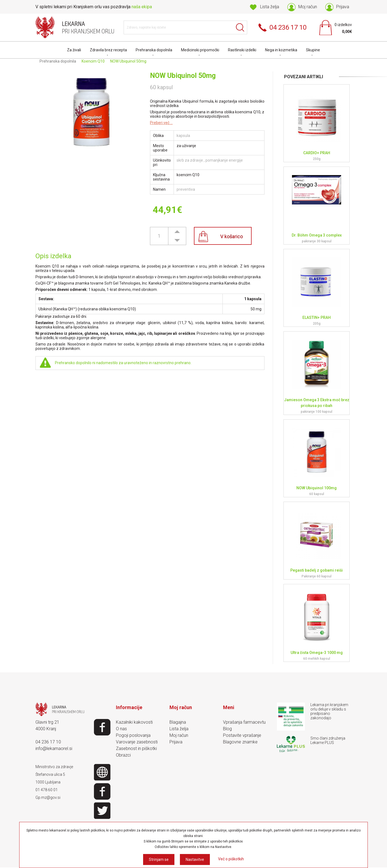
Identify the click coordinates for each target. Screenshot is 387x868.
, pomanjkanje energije (223, 160)
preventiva (186, 189)
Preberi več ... (161, 123)
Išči (240, 27)
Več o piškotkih (231, 859)
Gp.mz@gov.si (48, 797)
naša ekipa (142, 7)
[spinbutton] (159, 236)
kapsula (183, 136)
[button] (177, 231)
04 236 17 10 (48, 742)
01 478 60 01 (47, 790)
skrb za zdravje (190, 160)
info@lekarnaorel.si (54, 748)
